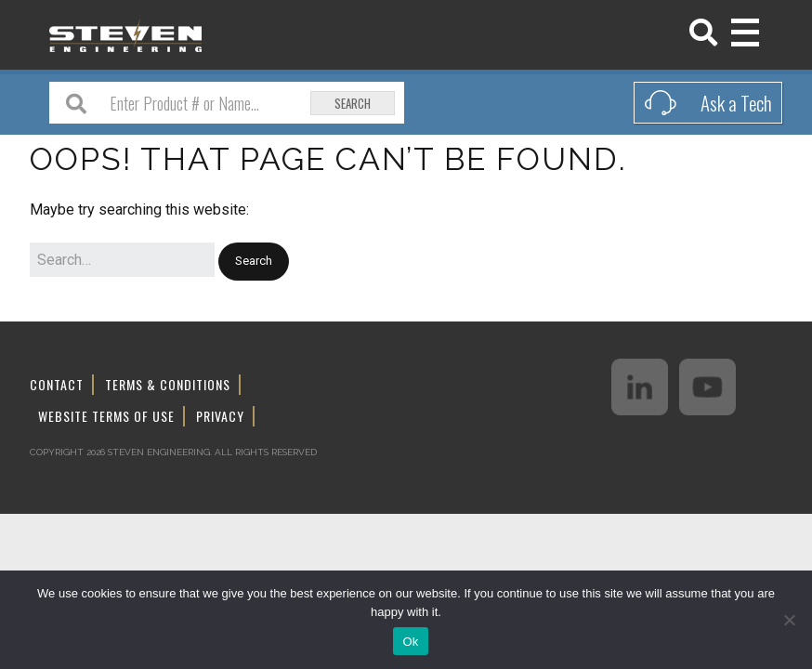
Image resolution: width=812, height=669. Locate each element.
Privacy (220, 416)
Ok (410, 642)
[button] (254, 262)
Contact (57, 384)
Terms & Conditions (168, 384)
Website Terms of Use (106, 416)
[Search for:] (122, 260)
